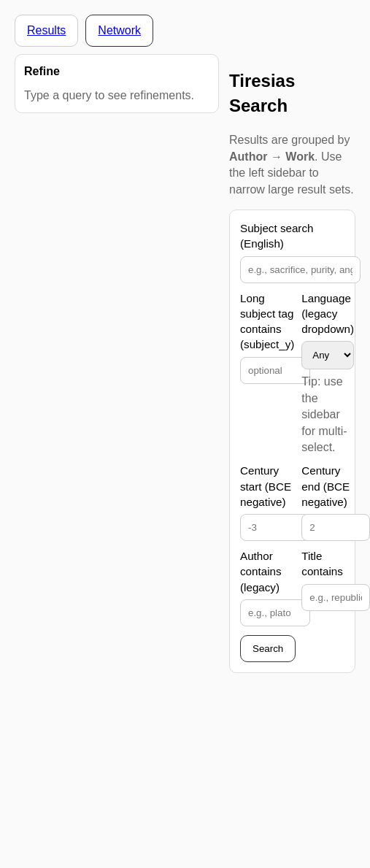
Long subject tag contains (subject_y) (267, 322)
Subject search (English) (277, 236)
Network (119, 30)
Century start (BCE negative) (266, 486)
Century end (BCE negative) (325, 486)
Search (268, 649)
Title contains (322, 564)
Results (46, 30)
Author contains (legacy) (261, 572)
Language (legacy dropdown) (328, 314)
